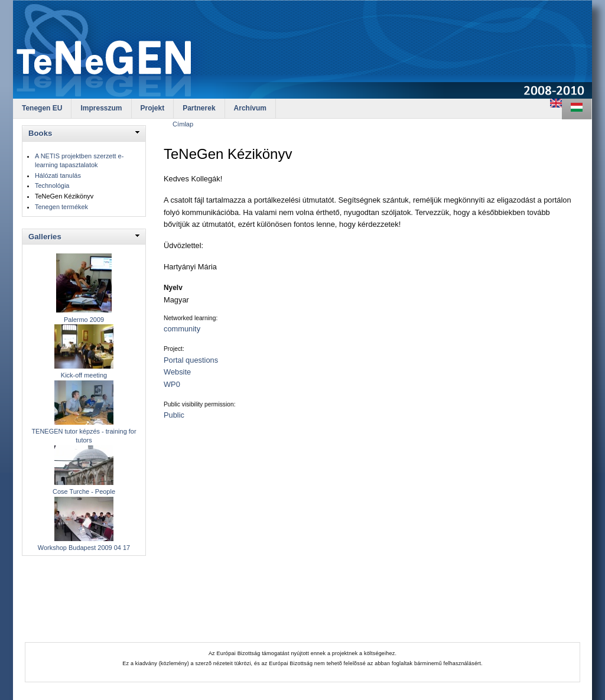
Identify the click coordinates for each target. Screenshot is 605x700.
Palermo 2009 (84, 320)
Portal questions (191, 360)
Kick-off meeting (84, 375)
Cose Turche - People (84, 491)
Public (174, 415)
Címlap (183, 124)
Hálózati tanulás (58, 175)
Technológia (52, 185)
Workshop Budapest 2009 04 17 (84, 548)
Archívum (250, 108)
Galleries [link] (45, 237)
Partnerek (199, 108)
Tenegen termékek (61, 207)
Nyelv (173, 288)
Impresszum (101, 108)
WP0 (172, 384)
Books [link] (40, 133)
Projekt (153, 108)
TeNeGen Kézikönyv (64, 196)
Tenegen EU (42, 108)
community (182, 329)
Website (177, 372)
